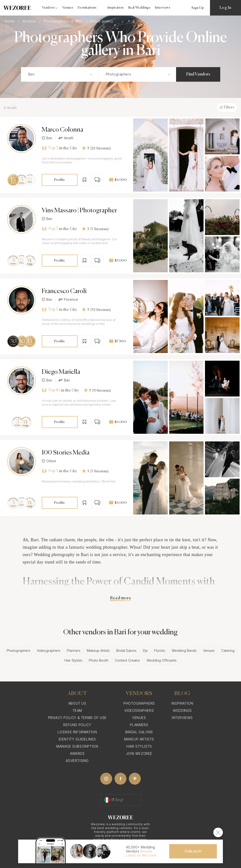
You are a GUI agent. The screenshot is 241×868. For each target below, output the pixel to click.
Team (77, 710)
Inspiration (116, 8)
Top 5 (50, 148)
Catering (228, 651)
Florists (160, 651)
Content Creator (127, 660)
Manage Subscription (77, 746)
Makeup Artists (98, 651)
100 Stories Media (66, 453)
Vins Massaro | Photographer (79, 211)
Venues (68, 8)
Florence (68, 300)
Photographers (56, 21)
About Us (77, 703)
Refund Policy (77, 725)
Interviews (163, 8)
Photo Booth (99, 660)
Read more (120, 598)
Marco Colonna (63, 130)
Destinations (87, 8)
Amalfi (66, 138)
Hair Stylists (73, 660)
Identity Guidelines (77, 739)
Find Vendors (198, 74)
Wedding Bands (184, 651)
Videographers (49, 651)
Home (10, 21)
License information (77, 732)
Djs (145, 651)
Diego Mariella (61, 372)
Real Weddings (139, 8)
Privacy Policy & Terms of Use (77, 718)
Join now (193, 851)
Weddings (182, 710)
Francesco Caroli (64, 291)
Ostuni (49, 461)
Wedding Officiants (162, 660)
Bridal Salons (126, 651)
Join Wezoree (139, 753)
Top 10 (51, 390)
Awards (77, 753)
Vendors (30, 21)
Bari (80, 21)
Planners (74, 651)
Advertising (77, 761)
